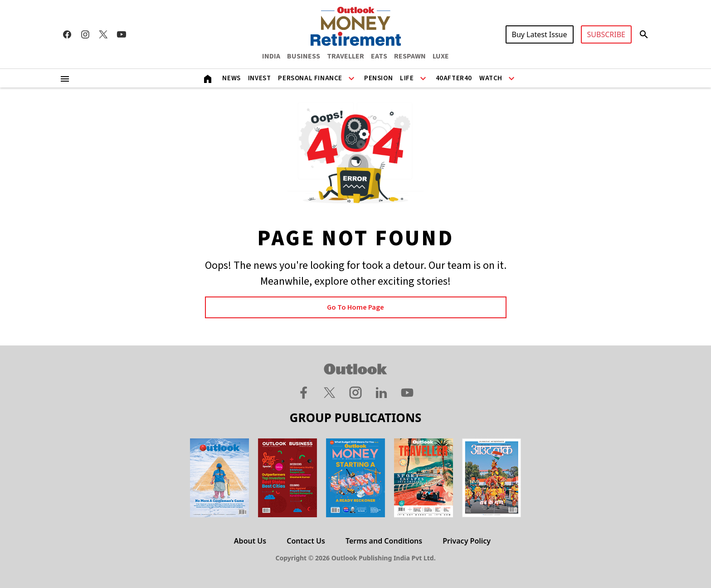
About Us (250, 541)
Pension (378, 78)
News (231, 78)
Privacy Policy (467, 541)
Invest (260, 78)
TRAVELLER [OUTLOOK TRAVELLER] (346, 56)
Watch (491, 78)
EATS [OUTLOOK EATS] (379, 56)
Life (407, 78)
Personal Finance (310, 78)
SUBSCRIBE (606, 34)
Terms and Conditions (384, 541)
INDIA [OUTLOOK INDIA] (271, 56)
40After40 (454, 78)
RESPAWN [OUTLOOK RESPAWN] (410, 56)
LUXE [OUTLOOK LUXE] (441, 56)
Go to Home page (355, 307)
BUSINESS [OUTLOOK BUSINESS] (304, 56)
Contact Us (306, 541)
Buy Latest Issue (540, 34)
